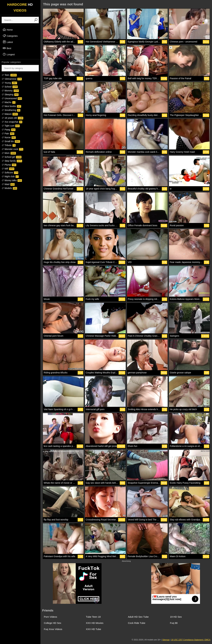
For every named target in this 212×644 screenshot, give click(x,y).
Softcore (10, 173)
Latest (8, 42)
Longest (9, 54)
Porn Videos (50, 617)
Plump (9, 165)
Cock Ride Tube (137, 623)
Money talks (12, 180)
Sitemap (166, 640)
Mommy (10, 91)
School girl (12, 157)
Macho (9, 102)
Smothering (11, 110)
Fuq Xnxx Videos (53, 629)
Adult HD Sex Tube (138, 617)
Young (9, 83)
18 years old (12, 118)
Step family (12, 161)
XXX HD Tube (93, 629)
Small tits (11, 141)
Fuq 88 (174, 623)
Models (9, 188)
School (10, 87)
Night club (10, 176)
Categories (10, 36)
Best (7, 48)
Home (8, 30)
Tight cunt (11, 126)
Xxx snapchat (12, 122)
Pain (8, 134)
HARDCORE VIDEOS (20, 7)
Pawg (9, 130)
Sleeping (10, 94)
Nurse (9, 137)
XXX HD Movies (95, 623)
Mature (10, 114)
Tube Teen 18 (93, 617)
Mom (9, 153)
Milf (8, 169)
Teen (9, 75)
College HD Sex (53, 623)
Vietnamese (12, 79)
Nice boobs (11, 106)
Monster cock (12, 149)
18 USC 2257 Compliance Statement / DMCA (191, 640)
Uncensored (12, 98)
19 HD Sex (176, 617)
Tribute (9, 145)
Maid (8, 184)
